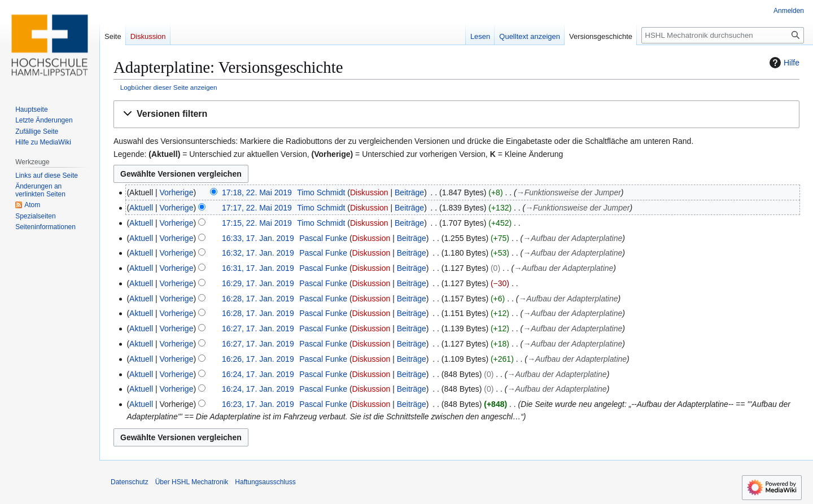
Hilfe (783, 63)
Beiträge (409, 192)
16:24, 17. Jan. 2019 (258, 374)
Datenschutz (130, 482)
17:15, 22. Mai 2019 (257, 223)
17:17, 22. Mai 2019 (257, 208)
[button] (456, 114)
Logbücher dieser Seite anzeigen (169, 87)
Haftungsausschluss (265, 482)
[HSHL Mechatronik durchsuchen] (723, 35)
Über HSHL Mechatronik (192, 482)
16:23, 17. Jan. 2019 (258, 404)
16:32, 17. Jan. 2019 (258, 253)
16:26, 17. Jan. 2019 (258, 359)
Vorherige (177, 192)
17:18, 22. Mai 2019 (257, 192)
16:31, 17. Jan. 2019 (258, 268)
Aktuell (141, 208)
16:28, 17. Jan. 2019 (258, 299)
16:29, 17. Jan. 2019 (258, 283)
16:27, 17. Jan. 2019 (258, 328)
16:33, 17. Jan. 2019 (258, 238)
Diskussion (369, 192)
